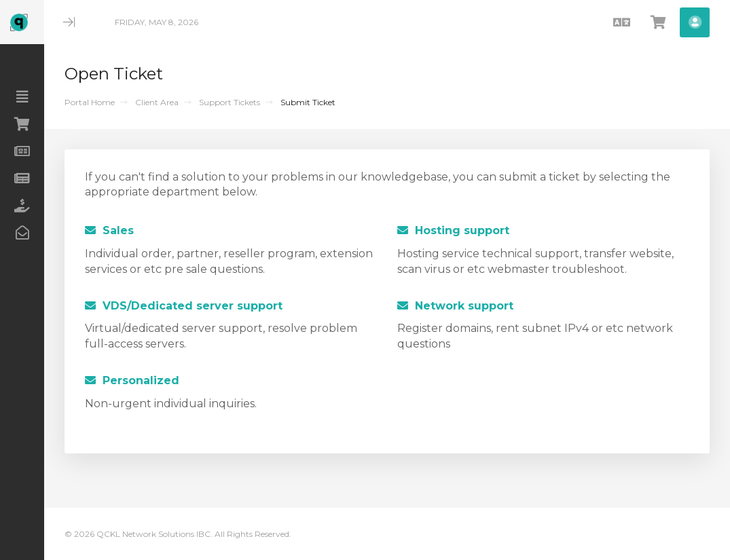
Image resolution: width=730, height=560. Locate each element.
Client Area (157, 102)
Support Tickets (230, 102)
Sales (109, 230)
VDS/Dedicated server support (184, 306)
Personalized (132, 380)
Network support (455, 306)
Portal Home (90, 102)
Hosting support (453, 230)
